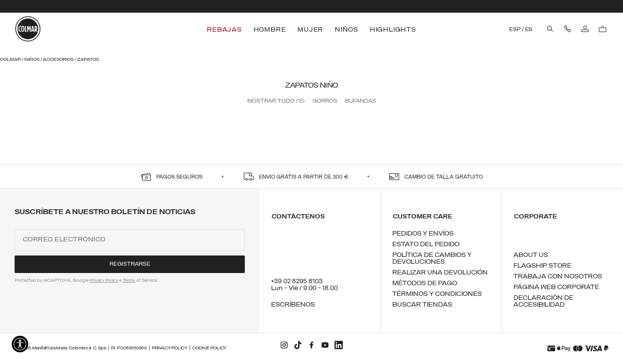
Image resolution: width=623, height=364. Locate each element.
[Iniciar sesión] (585, 29)
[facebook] (311, 345)
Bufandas (361, 101)
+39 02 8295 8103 (297, 282)
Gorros (325, 101)
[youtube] (325, 345)
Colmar (11, 60)
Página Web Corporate (556, 287)
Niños (32, 60)
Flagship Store (542, 266)
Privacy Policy (104, 281)
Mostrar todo (276, 101)
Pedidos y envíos (423, 234)
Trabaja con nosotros (558, 277)
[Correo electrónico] (130, 240)
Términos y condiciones (437, 294)
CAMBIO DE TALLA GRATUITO (444, 177)
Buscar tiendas (422, 305)
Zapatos (88, 60)
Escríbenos (293, 305)
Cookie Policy (209, 348)
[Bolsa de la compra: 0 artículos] (603, 29)
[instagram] (284, 345)
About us (531, 255)
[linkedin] (339, 345)
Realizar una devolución (440, 273)
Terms (129, 281)
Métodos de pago (425, 283)
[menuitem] (225, 30)
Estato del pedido (426, 245)
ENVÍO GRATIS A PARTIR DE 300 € (304, 177)
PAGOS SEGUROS (179, 177)
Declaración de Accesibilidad (543, 301)
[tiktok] (298, 345)
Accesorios (59, 60)
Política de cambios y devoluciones (432, 259)
